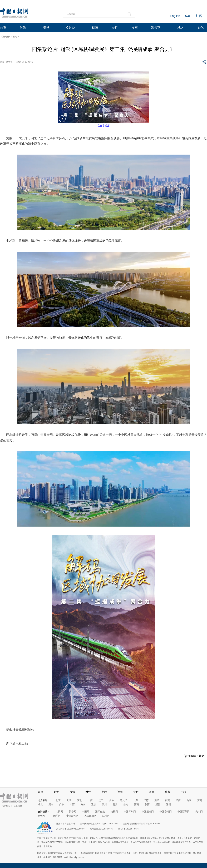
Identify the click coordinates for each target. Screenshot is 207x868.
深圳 (169, 804)
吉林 (112, 800)
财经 (88, 792)
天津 (69, 800)
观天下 (156, 28)
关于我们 (6, 806)
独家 (167, 792)
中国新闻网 (72, 816)
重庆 (94, 804)
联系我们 (18, 806)
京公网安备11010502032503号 (70, 829)
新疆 (158, 804)
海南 (83, 804)
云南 (126, 804)
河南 (200, 800)
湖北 (40, 804)
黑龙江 (124, 800)
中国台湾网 (166, 812)
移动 (188, 16)
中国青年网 (130, 812)
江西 (178, 800)
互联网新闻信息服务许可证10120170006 (99, 824)
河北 (80, 800)
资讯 (46, 28)
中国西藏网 (184, 812)
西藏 (136, 804)
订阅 (199, 16)
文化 (200, 28)
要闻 (15, 37)
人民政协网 (90, 816)
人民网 (59, 812)
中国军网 (56, 816)
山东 (189, 800)
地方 (181, 28)
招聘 (183, 792)
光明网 (41, 816)
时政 (23, 28)
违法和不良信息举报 (66, 824)
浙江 (157, 800)
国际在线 (100, 812)
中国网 (86, 812)
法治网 (106, 816)
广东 (62, 804)
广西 (72, 804)
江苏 (146, 800)
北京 (58, 800)
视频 (95, 28)
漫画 (135, 28)
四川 (104, 804)
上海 (135, 800)
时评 (56, 792)
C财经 (70, 28)
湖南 (51, 804)
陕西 (147, 804)
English (175, 16)
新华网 (72, 812)
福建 (167, 800)
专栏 (115, 28)
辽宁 (101, 800)
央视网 (114, 812)
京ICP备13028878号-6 (128, 829)
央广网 (199, 812)
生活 (104, 792)
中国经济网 (148, 812)
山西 (90, 800)
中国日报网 (5, 37)
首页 (3, 28)
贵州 (115, 804)
